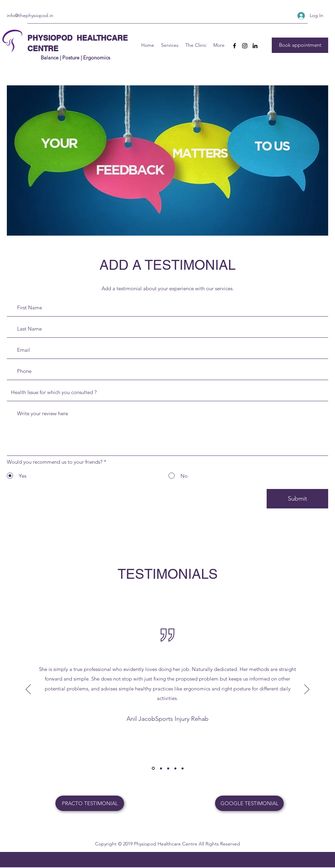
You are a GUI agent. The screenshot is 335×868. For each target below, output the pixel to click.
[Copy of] (175, 768)
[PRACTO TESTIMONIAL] (90, 803)
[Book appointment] (300, 45)
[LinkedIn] (255, 46)
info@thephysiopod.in (30, 15)
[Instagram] (245, 46)
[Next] (307, 690)
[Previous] (28, 690)
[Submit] (297, 499)
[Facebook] (234, 46)
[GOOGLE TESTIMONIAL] (249, 803)
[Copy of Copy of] (183, 768)
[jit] (168, 768)
